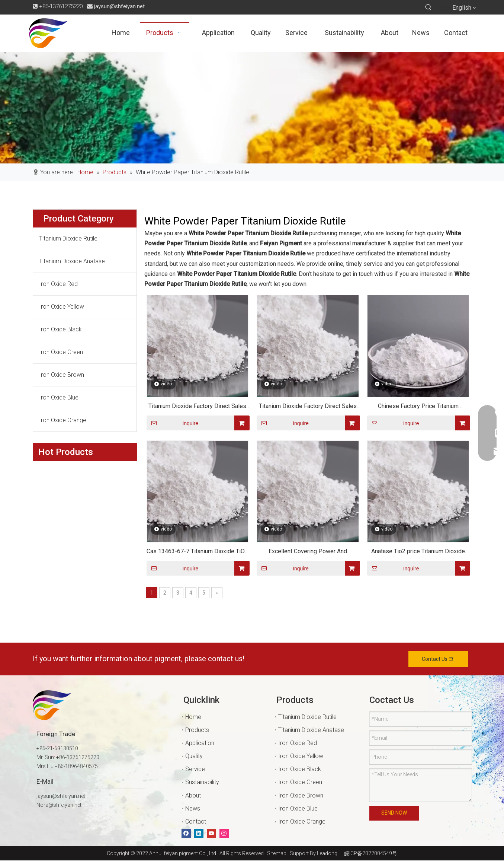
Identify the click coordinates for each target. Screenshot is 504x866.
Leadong (327, 853)
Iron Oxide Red (58, 284)
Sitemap (276, 853)
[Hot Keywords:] (428, 7)
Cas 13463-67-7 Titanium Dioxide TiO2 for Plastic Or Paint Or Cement (197, 552)
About (193, 795)
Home (193, 717)
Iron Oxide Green (61, 352)
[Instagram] (224, 833)
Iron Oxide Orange (63, 420)
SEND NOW (394, 813)
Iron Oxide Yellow (62, 307)
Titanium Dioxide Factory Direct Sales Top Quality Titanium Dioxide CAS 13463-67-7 (197, 407)
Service (195, 769)
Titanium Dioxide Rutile (68, 238)
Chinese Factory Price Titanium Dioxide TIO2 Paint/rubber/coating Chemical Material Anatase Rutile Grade (418, 407)
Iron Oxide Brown (62, 375)
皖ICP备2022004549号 (371, 853)
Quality (194, 756)
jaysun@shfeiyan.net (119, 6)
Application (200, 743)
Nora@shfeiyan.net (59, 805)
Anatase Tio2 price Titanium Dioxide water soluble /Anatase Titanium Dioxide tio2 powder (418, 552)
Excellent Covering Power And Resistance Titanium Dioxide (308, 552)
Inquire (173, 423)
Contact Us (438, 659)
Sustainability (202, 782)
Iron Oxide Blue (59, 397)
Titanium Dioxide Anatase (72, 261)
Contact (196, 822)
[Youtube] (211, 833)
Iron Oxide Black (60, 329)
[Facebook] (186, 833)
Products (197, 730)
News (193, 808)
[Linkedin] (199, 833)
